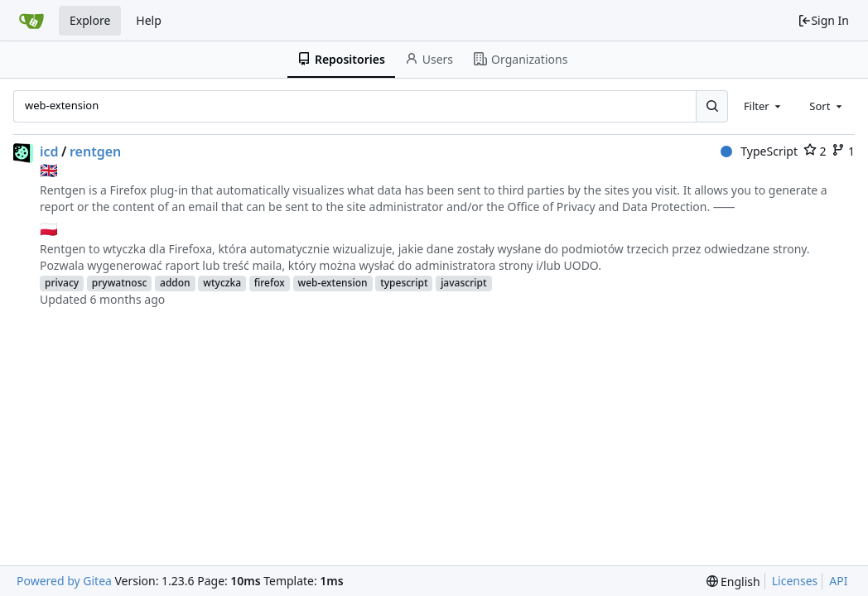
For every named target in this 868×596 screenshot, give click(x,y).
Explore (90, 20)
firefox (270, 283)
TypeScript (759, 151)
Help (149, 20)
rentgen (95, 151)
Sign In (823, 20)
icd (49, 151)
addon (175, 283)
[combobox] (764, 106)
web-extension (333, 283)
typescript (404, 283)
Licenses (795, 581)
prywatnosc (120, 283)
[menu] (733, 582)
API (838, 581)
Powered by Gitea (64, 581)
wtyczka (222, 283)
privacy (62, 283)
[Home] (31, 21)
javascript (463, 283)
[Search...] (711, 106)
